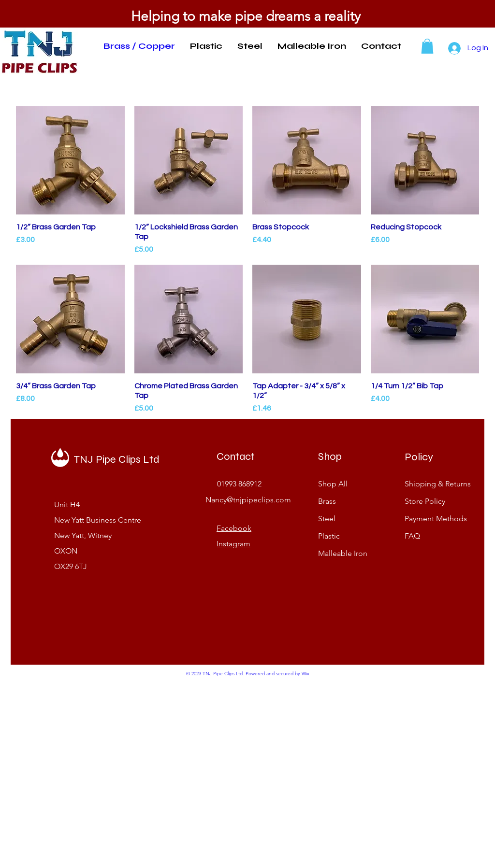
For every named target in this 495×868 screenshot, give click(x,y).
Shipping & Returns (438, 484)
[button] (427, 46)
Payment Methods (437, 519)
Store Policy (426, 501)
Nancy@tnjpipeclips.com (248, 500)
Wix (306, 674)
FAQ (412, 536)
